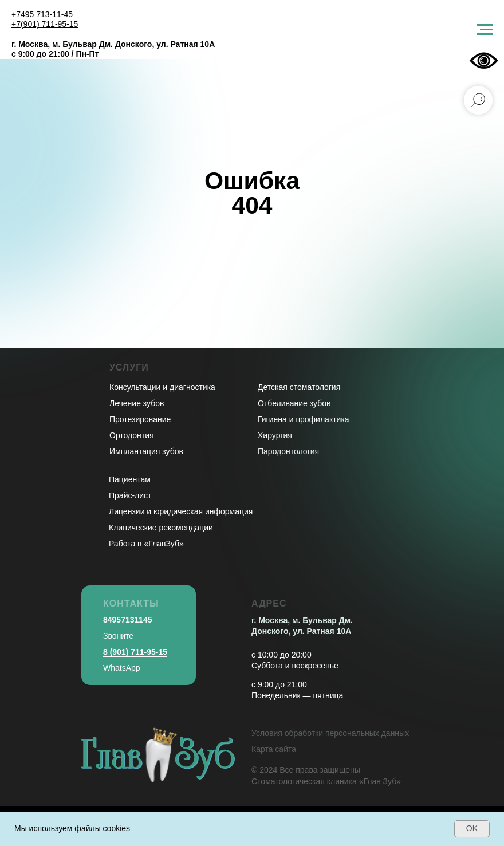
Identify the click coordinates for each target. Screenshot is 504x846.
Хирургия (275, 435)
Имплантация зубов (146, 451)
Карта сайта (274, 749)
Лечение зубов (137, 403)
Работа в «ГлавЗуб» (146, 544)
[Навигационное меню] (485, 30)
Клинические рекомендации (161, 528)
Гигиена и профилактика (304, 419)
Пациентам (130, 479)
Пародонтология (288, 451)
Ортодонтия (132, 435)
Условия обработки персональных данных (330, 733)
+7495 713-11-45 (42, 14)
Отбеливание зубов (294, 403)
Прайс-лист (130, 495)
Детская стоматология (299, 387)
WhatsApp (122, 668)
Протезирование (140, 419)
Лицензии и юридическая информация (181, 511)
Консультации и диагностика (162, 387)
